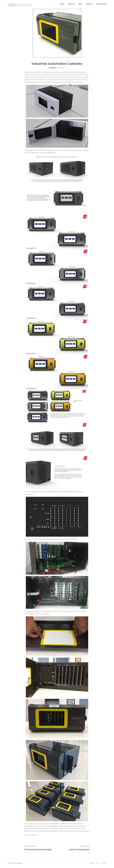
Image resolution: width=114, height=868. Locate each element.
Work (62, 5)
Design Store (101, 5)
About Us (71, 5)
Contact (89, 5)
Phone (98, 863)
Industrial (61, 68)
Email (92, 863)
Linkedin (104, 863)
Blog (80, 5)
